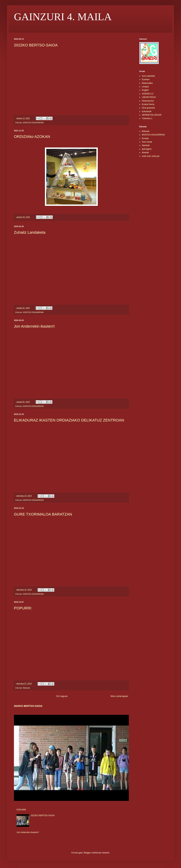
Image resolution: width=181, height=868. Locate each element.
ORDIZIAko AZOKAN (32, 137)
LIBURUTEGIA (149, 97)
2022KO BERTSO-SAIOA (36, 45)
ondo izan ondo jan (151, 156)
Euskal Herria (148, 104)
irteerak (145, 152)
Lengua (145, 87)
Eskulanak (147, 111)
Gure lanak (147, 142)
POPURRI (23, 608)
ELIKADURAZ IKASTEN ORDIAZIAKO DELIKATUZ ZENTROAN (69, 420)
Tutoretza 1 (147, 118)
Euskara (146, 79)
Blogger (87, 853)
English (145, 90)
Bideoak (26, 688)
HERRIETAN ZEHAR (152, 115)
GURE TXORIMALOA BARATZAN (43, 514)
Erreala (145, 138)
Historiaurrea (148, 101)
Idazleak (146, 145)
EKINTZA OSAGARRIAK (33, 123)
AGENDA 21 (148, 94)
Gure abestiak (148, 76)
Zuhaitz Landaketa (30, 232)
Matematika (147, 83)
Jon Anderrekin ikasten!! (34, 326)
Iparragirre (147, 149)
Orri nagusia (62, 696)
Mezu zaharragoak (119, 696)
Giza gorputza (148, 108)
